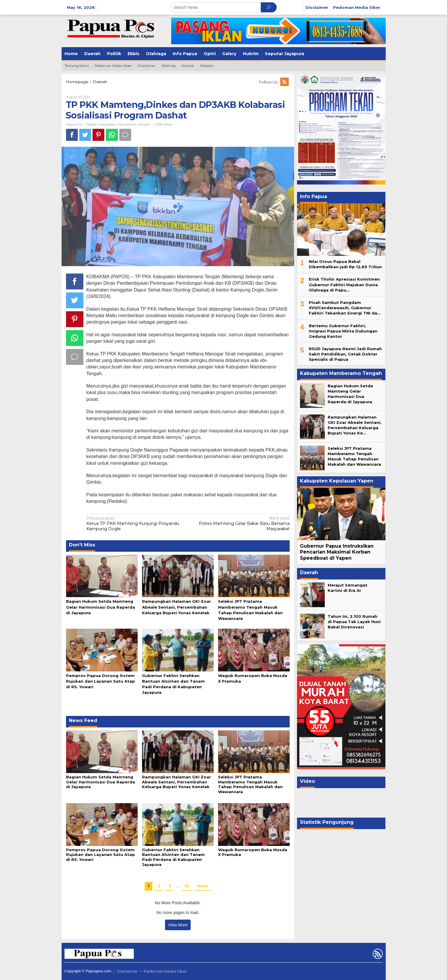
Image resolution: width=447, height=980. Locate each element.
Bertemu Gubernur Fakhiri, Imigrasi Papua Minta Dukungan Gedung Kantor (343, 331)
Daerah (92, 124)
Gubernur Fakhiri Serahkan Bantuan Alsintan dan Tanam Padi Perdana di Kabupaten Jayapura (173, 857)
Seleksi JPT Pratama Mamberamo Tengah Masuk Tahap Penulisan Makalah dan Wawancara (250, 784)
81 (187, 886)
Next (203, 886)
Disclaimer (127, 971)
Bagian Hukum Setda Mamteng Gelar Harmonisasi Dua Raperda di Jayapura (100, 607)
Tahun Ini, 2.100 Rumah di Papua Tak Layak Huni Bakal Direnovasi (354, 622)
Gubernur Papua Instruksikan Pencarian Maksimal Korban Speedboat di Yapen (337, 552)
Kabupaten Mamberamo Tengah (125, 124)
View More (178, 925)
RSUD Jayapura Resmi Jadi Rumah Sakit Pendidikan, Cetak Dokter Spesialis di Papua (345, 354)
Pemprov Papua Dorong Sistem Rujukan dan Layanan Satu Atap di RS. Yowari (100, 681)
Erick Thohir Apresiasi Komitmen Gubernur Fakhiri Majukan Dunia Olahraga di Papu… (344, 284)
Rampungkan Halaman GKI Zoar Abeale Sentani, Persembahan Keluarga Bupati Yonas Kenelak (177, 607)
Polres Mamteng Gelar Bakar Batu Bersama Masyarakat (241, 523)
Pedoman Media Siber (165, 971)
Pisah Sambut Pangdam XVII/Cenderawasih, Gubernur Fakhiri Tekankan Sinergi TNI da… (345, 308)
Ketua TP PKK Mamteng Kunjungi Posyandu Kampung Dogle (135, 523)
